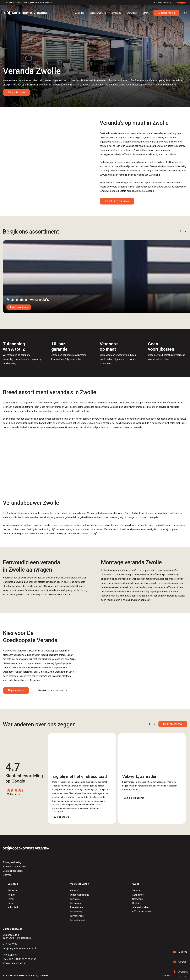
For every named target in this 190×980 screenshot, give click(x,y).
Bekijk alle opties (16, 92)
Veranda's (75, 891)
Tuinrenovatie (77, 916)
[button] (180, 231)
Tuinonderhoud (77, 920)
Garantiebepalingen (13, 871)
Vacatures (137, 891)
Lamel (11, 899)
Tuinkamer (75, 899)
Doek (10, 903)
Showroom (138, 899)
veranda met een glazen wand (23, 419)
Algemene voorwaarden (15, 867)
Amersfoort (36, 680)
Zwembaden (76, 907)
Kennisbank (138, 895)
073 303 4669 (10, 944)
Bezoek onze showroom (117, 201)
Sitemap (7, 875)
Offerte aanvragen (142, 912)
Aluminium (13, 891)
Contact (136, 903)
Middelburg (20, 680)
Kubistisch (13, 907)
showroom (123, 579)
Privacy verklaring (12, 862)
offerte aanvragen (47, 582)
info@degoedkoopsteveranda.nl (19, 948)
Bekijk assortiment (19, 307)
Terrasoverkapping (80, 895)
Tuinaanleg (75, 903)
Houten (11, 895)
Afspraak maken (166, 13)
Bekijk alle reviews (173, 724)
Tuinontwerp (76, 912)
